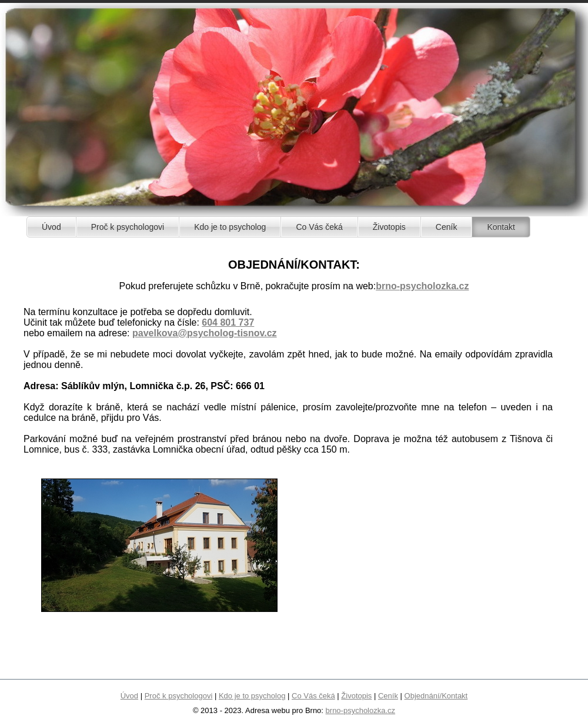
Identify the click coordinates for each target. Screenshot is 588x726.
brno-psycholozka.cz (422, 286)
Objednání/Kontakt (436, 696)
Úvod (129, 696)
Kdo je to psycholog (252, 696)
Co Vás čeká (313, 696)
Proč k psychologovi (179, 696)
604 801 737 (228, 322)
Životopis (356, 696)
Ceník (388, 696)
